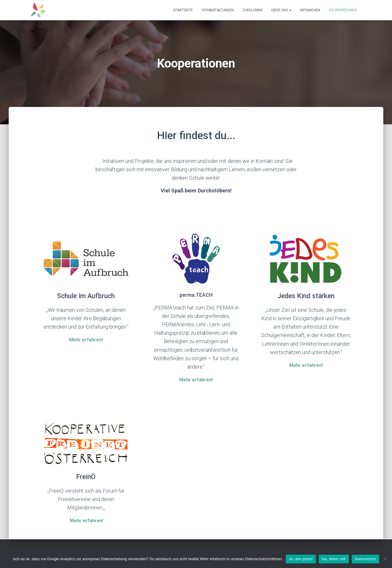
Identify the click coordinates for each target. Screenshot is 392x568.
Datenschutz (366, 559)
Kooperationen (343, 10)
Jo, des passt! (301, 559)
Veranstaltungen (218, 10)
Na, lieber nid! (334, 559)
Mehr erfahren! (86, 520)
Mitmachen (310, 10)
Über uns (281, 10)
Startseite (183, 10)
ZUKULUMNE (252, 10)
